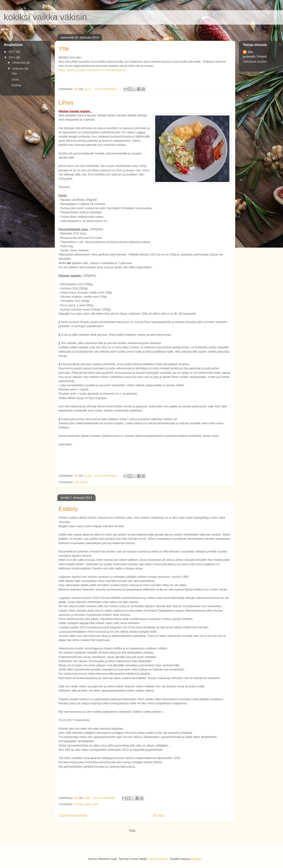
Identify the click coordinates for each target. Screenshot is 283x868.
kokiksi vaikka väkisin (45, 17)
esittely (79, 804)
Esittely (68, 509)
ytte (250, 52)
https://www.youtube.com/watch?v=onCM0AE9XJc (92, 70)
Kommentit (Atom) (149, 831)
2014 (12, 57)
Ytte (64, 49)
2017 (12, 52)
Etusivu (159, 815)
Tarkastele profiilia (255, 62)
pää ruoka (81, 482)
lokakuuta (19, 62)
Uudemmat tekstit (72, 815)
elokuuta (18, 69)
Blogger (196, 859)
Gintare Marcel (158, 859)
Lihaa (66, 102)
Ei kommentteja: (106, 89)
